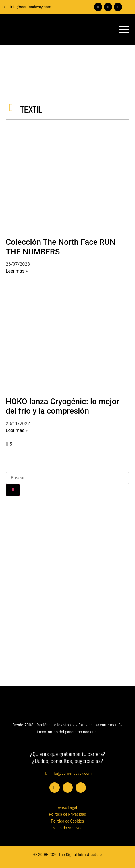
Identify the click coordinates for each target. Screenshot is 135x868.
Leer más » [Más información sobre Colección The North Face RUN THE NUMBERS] (17, 271)
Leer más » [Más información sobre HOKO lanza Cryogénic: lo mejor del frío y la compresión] (17, 430)
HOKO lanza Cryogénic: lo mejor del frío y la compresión (62, 406)
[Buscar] (13, 490)
